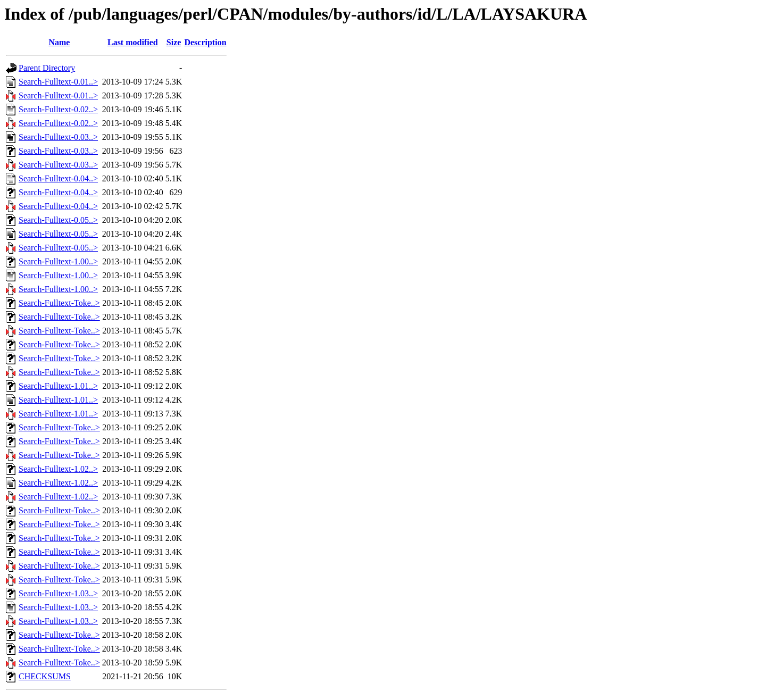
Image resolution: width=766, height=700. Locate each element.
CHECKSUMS (45, 676)
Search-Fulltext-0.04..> (58, 178)
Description (205, 42)
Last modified (133, 42)
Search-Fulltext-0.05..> (58, 220)
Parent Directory (47, 68)
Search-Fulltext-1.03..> (58, 593)
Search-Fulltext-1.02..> (58, 469)
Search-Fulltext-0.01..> (58, 82)
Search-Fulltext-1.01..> (58, 386)
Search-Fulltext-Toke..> (59, 303)
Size (174, 42)
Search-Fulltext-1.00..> (58, 261)
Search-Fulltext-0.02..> (58, 109)
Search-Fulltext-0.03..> (58, 137)
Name (59, 42)
